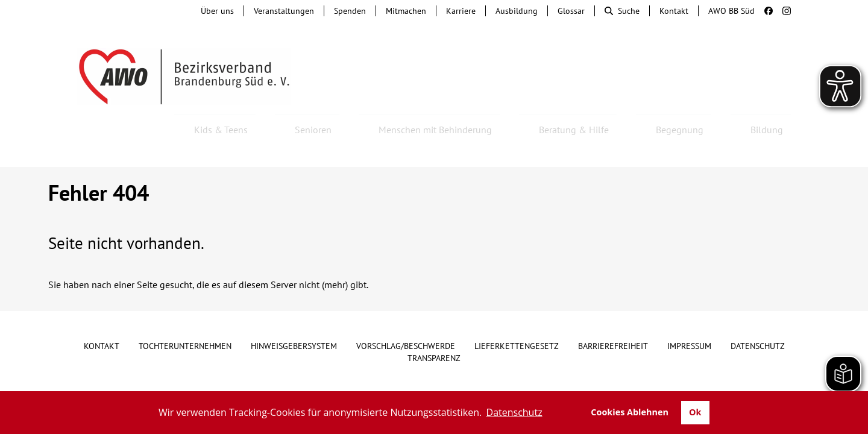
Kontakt (674, 11)
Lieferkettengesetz (517, 313)
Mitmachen (406, 11)
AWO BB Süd (731, 11)
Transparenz (434, 325)
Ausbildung (517, 11)
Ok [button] (695, 412)
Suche (622, 11)
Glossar (571, 11)
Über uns (217, 11)
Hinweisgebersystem (294, 313)
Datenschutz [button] (514, 412)
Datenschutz (758, 313)
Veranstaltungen (284, 11)
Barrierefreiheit (613, 313)
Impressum (689, 313)
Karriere (461, 11)
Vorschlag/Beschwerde (406, 313)
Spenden (350, 11)
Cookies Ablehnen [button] (630, 412)
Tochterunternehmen (185, 313)
